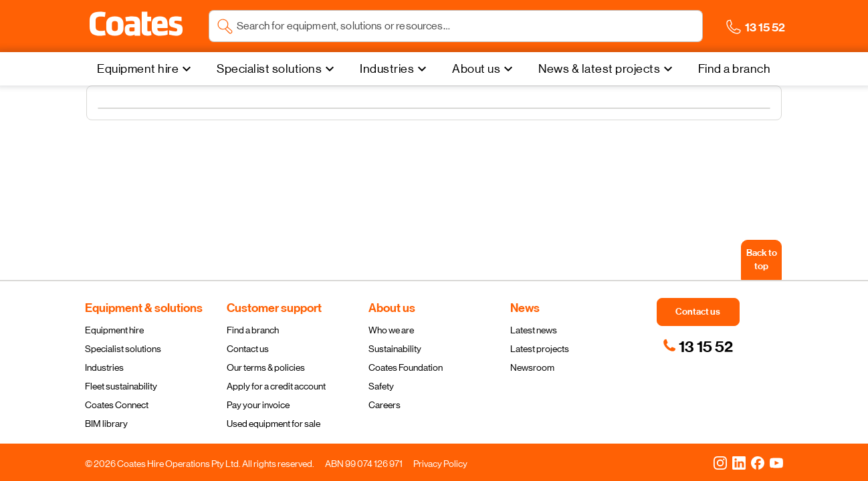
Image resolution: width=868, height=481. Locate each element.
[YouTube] (776, 462)
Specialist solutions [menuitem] (269, 69)
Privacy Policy (440, 464)
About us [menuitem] (476, 69)
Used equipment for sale (274, 424)
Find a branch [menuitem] (735, 69)
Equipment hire (114, 330)
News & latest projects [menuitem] (599, 69)
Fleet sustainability (121, 386)
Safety (381, 386)
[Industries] (395, 69)
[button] (136, 24)
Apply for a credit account (276, 386)
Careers (385, 405)
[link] (698, 347)
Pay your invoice (258, 405)
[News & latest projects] (607, 69)
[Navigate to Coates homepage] (136, 26)
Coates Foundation (406, 367)
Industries (104, 367)
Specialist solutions (123, 349)
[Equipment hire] (146, 69)
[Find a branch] (735, 69)
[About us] (484, 69)
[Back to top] (761, 260)
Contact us (248, 349)
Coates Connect (117, 405)
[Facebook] (758, 462)
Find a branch (253, 330)
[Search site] (466, 26)
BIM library (106, 424)
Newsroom (532, 367)
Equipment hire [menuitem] (138, 69)
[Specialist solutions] (277, 69)
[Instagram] (720, 462)
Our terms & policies (266, 367)
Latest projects (540, 349)
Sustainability (395, 349)
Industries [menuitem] (387, 69)
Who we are (391, 330)
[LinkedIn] (739, 462)
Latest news (534, 330)
